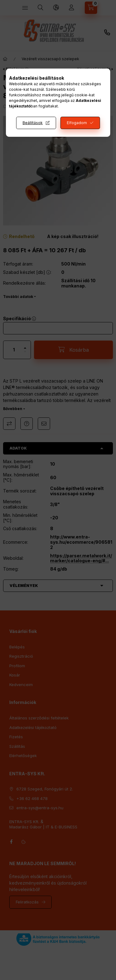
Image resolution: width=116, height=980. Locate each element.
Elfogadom (77, 123)
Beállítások (33, 123)
